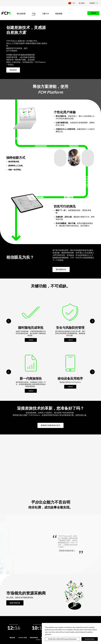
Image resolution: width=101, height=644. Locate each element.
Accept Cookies (90, 639)
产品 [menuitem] (34, 14)
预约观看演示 (61, 269)
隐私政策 (12, 638)
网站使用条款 (34, 638)
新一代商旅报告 (31, 378)
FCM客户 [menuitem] (92, 3)
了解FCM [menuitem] (45, 14)
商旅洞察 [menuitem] (59, 14)
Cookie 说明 (23, 638)
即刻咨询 (13, 70)
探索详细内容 (15, 603)
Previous (9, 321)
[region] (71, 633)
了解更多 (31, 340)
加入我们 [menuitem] (82, 3)
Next (92, 321)
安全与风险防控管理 (70, 328)
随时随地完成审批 (31, 328)
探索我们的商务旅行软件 (50, 425)
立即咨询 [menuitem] (93, 13)
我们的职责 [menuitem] (21, 14)
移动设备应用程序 (70, 378)
